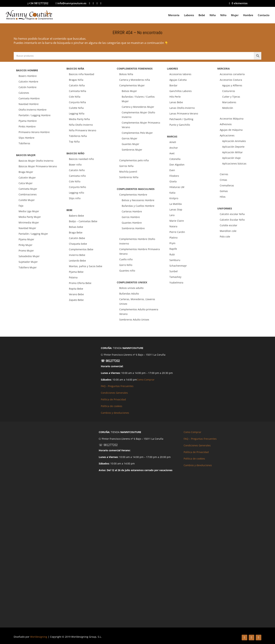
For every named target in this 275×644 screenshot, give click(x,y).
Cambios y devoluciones (115, 413)
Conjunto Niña (77, 102)
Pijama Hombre (28, 121)
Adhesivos (226, 124)
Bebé (202, 15)
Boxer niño (75, 165)
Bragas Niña (76, 80)
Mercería (174, 15)
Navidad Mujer (27, 228)
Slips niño (75, 198)
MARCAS (172, 136)
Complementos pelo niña (134, 160)
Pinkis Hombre (27, 126)
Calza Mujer (26, 183)
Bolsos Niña (126, 74)
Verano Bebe (76, 294)
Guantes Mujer (130, 144)
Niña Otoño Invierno (81, 125)
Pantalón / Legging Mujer (33, 234)
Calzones (24, 93)
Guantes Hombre (132, 223)
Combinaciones (28, 194)
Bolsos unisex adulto (131, 288)
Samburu (175, 260)
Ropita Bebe (76, 289)
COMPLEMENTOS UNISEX (132, 282)
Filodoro (174, 176)
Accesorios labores (180, 74)
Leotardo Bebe (77, 261)
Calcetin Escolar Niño (232, 220)
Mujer (235, 15)
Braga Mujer (26, 172)
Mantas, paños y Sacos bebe (86, 266)
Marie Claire (177, 221)
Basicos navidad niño (81, 159)
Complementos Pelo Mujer (137, 133)
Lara (172, 215)
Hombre (248, 15)
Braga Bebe (76, 232)
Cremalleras (227, 185)
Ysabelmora (176, 283)
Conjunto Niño (77, 187)
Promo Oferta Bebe (80, 283)
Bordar (173, 85)
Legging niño (76, 193)
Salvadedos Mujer (29, 256)
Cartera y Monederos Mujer (138, 107)
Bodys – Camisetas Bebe (83, 221)
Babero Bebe (76, 216)
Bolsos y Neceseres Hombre (138, 200)
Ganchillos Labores (181, 91)
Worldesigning (39, 637)
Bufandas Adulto (129, 294)
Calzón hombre (28, 87)
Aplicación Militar (232, 152)
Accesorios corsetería (232, 74)
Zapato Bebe (76, 300)
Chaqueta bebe (78, 244)
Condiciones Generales (114, 393)
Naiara (173, 226)
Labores (189, 15)
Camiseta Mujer (28, 189)
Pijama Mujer (26, 239)
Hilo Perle (175, 97)
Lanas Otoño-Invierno (182, 108)
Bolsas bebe (76, 227)
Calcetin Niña (77, 85)
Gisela (173, 181)
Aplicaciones (227, 135)
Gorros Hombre (131, 217)
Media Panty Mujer (30, 217)
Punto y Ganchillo (180, 125)
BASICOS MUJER (26, 155)
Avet (172, 153)
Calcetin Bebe (77, 238)
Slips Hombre (26, 138)
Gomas (224, 191)
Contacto (264, 15)
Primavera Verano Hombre (34, 132)
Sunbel (174, 271)
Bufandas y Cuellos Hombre (138, 206)
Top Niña (74, 142)
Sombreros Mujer (132, 150)
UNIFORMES (225, 208)
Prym (172, 243)
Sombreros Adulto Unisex (134, 320)
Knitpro (174, 198)
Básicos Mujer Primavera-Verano (38, 166)
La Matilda (176, 204)
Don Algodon (177, 165)
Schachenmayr (178, 266)
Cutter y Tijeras (231, 97)
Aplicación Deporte (233, 147)
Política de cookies (112, 406)
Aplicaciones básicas (234, 164)
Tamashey (175, 277)
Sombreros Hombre (133, 228)
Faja (21, 206)
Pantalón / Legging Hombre (35, 115)
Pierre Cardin (177, 232)
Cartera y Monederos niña (135, 80)
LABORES (172, 69)
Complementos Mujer (132, 85)
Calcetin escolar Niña (232, 214)
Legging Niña (77, 113)
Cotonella (175, 159)
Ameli (173, 142)
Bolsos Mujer (129, 91)
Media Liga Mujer (29, 211)
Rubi (172, 254)
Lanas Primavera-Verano (184, 113)
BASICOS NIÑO (75, 153)
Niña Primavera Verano (83, 130)
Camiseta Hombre (29, 98)
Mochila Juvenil (128, 172)
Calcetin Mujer (27, 178)
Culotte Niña (76, 108)
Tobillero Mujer (28, 267)
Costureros (229, 91)
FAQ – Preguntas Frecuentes (200, 439)
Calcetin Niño (77, 170)
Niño (223, 15)
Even (172, 170)
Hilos (223, 197)
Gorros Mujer (130, 138)
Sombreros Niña (129, 177)
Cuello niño (126, 259)
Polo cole (225, 237)
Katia (172, 193)
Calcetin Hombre (28, 82)
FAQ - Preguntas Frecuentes (117, 386)
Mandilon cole (228, 231)
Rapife (173, 249)
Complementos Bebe (81, 249)
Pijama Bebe (76, 272)
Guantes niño (127, 271)
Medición (228, 108)
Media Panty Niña (79, 119)
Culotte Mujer (27, 200)
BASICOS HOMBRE (27, 70)
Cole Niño (75, 181)
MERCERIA (224, 69)
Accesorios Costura (231, 80)
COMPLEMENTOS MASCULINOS (136, 189)
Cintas (223, 180)
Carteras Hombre (132, 211)
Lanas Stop (176, 209)
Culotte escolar (229, 225)
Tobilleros (24, 143)
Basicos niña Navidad (82, 74)
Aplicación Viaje (231, 158)
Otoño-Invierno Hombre (33, 110)
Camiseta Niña (78, 91)
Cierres (224, 174)
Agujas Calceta (178, 80)
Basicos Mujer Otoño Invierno (36, 161)
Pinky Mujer (26, 245)
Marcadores (229, 102)
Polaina (73, 277)
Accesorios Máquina (232, 119)
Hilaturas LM (177, 187)
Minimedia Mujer (29, 222)
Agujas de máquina (231, 130)
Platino (173, 238)
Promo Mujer (26, 251)
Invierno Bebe (77, 255)
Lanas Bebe (176, 102)
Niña (213, 15)
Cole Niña (75, 97)
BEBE (69, 210)
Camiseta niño (77, 176)
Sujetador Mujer (28, 262)
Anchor (174, 148)
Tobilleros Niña (78, 136)
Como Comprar (146, 380)
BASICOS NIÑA (75, 69)
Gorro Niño (126, 265)
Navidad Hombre (29, 104)
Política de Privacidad (113, 399)
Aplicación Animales (234, 141)
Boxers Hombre (28, 76)
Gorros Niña (126, 166)
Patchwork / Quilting (181, 119)
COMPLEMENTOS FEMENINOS (135, 69)
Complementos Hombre (133, 195)
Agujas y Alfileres (232, 85)
